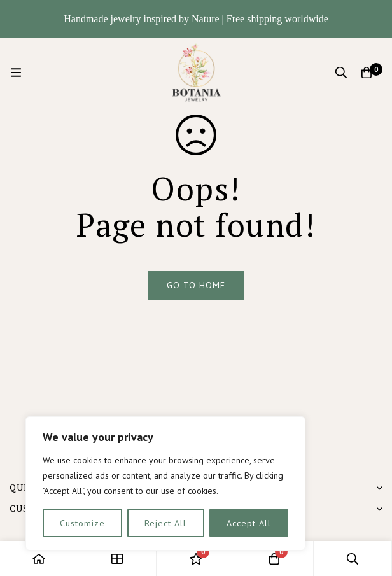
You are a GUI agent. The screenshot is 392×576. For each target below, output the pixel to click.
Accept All (249, 523)
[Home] (39, 558)
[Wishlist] (196, 558)
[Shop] (117, 558)
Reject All (165, 523)
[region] (165, 483)
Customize (82, 523)
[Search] (341, 73)
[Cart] (367, 73)
